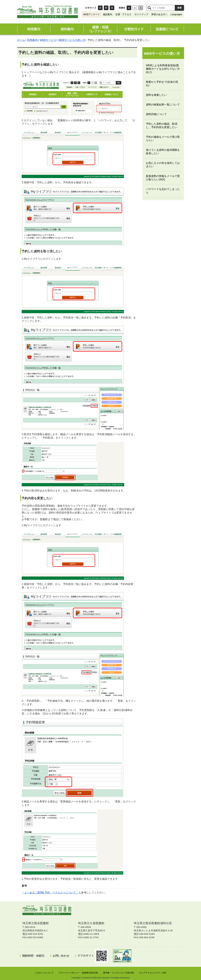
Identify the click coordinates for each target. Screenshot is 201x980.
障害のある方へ (159, 14)
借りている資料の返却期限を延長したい (163, 152)
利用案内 (32, 40)
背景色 (122, 8)
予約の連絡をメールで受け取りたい (163, 139)
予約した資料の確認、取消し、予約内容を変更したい (162, 126)
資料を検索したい (156, 95)
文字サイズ (91, 8)
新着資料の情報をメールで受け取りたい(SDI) (163, 178)
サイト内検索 (149, 8)
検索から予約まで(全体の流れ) (162, 84)
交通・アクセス (123, 14)
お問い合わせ (61, 956)
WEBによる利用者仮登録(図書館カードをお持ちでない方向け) (163, 69)
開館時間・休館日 (33, 956)
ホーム (21, 40)
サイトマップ (141, 14)
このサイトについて (44, 973)
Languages (176, 14)
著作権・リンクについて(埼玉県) (119, 973)
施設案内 (108, 14)
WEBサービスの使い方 (72, 40)
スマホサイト (93, 956)
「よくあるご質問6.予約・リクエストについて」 (50, 893)
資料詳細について (156, 114)
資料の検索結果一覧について (163, 105)
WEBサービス (48, 40)
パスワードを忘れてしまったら (163, 191)
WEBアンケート (92, 14)
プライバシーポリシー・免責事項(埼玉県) (78, 973)
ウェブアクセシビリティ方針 (153, 973)
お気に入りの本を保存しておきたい (163, 165)
